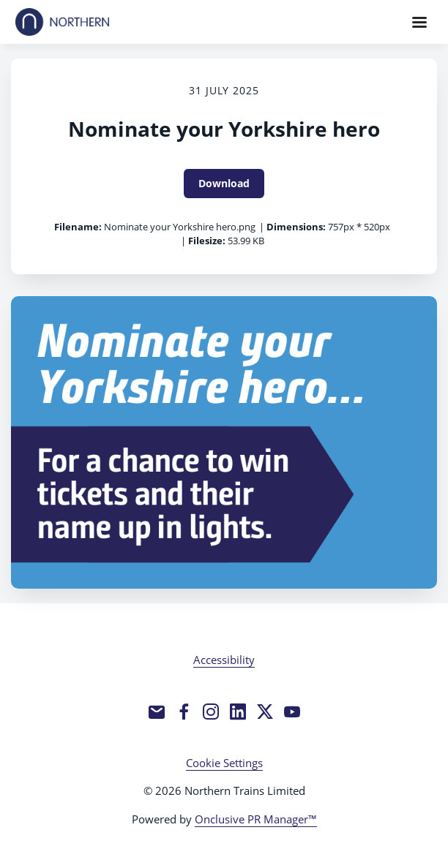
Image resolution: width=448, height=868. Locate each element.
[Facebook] (184, 712)
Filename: (78, 227)
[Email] (157, 712)
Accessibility (224, 660)
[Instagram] (211, 712)
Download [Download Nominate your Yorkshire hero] (224, 183)
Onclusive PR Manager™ (256, 819)
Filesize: (207, 241)
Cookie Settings (224, 763)
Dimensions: (296, 227)
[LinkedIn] (238, 712)
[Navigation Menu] (419, 22)
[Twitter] (265, 712)
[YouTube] (292, 712)
